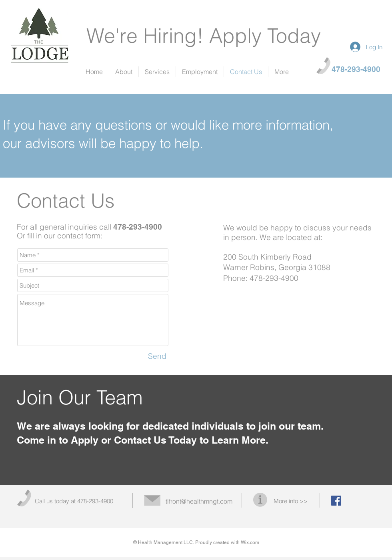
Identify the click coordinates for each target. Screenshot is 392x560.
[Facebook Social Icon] (336, 501)
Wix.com (250, 542)
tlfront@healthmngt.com (199, 501)
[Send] (157, 356)
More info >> (291, 501)
